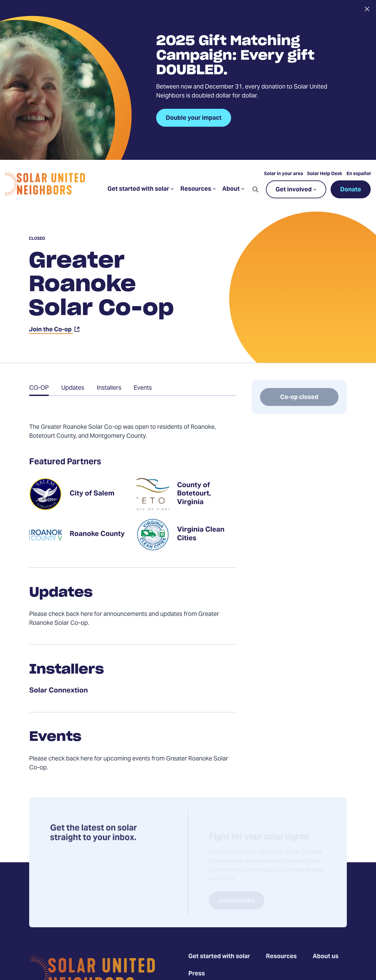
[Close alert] (367, 9)
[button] (255, 189)
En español (359, 174)
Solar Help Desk (325, 174)
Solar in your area (283, 174)
